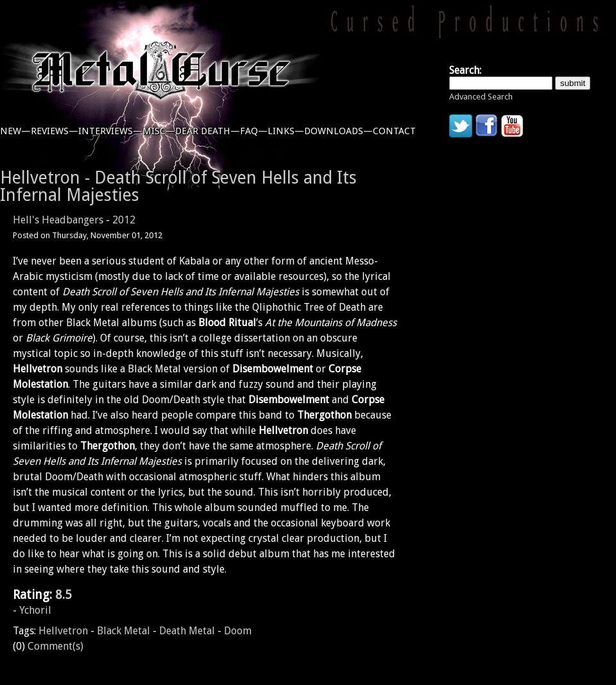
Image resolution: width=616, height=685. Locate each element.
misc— (159, 131)
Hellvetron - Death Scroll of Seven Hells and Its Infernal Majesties (178, 186)
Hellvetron (63, 631)
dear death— (208, 131)
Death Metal (187, 631)
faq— (254, 131)
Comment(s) (56, 646)
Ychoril (35, 610)
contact (394, 131)
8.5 (64, 595)
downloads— (338, 131)
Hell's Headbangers (58, 220)
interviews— (110, 131)
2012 (124, 220)
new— (15, 131)
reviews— (55, 131)
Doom (238, 631)
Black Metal (124, 631)
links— (286, 131)
